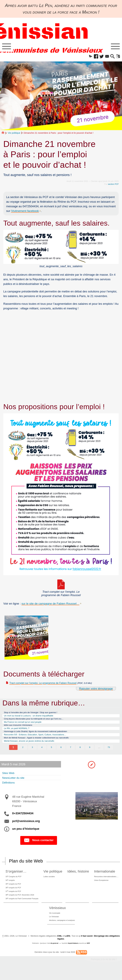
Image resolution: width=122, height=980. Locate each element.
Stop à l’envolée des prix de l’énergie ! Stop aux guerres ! (35, 714)
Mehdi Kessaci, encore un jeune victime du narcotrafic (33, 746)
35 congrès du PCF (13, 891)
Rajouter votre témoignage (96, 689)
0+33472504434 (23, 819)
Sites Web (9, 778)
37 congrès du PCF (13, 899)
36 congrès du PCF (13, 895)
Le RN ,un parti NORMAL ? (19, 732)
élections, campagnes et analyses (62, 931)
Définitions (9, 788)
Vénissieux (56, 917)
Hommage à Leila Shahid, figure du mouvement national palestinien (41, 735)
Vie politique (14, 133)
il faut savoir (87, 947)
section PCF (113, 185)
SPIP (88, 954)
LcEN (67, 947)
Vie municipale (54, 922)
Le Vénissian (53, 926)
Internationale (102, 877)
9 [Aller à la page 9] (90, 753)
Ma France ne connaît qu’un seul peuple (26, 724)
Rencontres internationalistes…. (105, 882)
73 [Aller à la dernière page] (109, 753)
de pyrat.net (54, 954)
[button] (87, 57)
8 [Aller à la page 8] (80, 753)
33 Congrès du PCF (14, 882)
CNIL (60, 947)
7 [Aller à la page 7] (71, 753)
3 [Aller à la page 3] (32, 753)
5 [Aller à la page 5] (51, 753)
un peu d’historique (26, 834)
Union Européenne (100, 886)
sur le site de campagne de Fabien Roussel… (50, 604)
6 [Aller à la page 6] (61, 753)
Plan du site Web (26, 867)
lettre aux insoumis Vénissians (20, 728)
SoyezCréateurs (73, 954)
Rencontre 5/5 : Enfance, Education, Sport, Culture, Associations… (40, 739)
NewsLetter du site (15, 783)
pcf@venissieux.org (26, 827)
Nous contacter (39, 846)
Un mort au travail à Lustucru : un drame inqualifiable (33, 717)
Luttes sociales (52, 882)
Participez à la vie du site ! (104, 970)
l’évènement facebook (25, 212)
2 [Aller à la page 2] (23, 753)
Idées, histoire (78, 877)
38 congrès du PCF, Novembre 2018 (21, 903)
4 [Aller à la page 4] (42, 753)
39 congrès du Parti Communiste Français (23, 907)
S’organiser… (15, 877)
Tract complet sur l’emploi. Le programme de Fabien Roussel (48, 683)
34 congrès (10, 886)
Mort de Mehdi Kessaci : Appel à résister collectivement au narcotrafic (42, 743)
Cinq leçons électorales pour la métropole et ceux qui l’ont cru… (38, 721)
